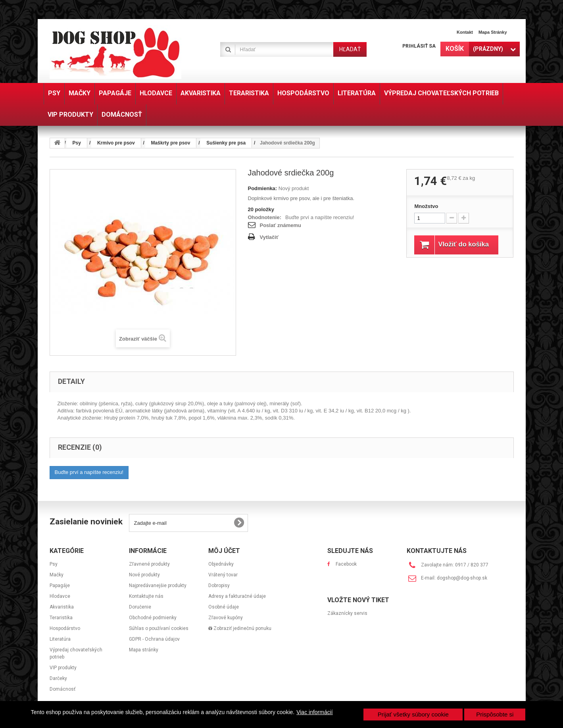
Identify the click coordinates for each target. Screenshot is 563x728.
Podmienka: (263, 188)
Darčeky (58, 678)
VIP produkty (63, 668)
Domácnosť (62, 689)
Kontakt (465, 32)
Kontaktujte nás (146, 596)
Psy (54, 564)
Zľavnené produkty (149, 564)
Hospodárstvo (65, 628)
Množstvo (426, 206)
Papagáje (60, 585)
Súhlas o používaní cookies (159, 628)
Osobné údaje (224, 607)
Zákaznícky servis (347, 613)
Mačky (57, 575)
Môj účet (224, 551)
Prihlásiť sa (419, 46)
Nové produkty (144, 575)
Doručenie (140, 607)
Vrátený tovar (223, 575)
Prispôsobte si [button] (495, 714)
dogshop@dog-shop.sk (462, 578)
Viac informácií (315, 712)
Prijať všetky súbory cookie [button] (413, 714)
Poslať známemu (281, 225)
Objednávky (221, 564)
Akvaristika (62, 607)
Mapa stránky (493, 32)
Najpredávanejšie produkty (158, 585)
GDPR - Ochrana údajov (154, 639)
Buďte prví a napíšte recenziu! (320, 217)
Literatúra (60, 639)
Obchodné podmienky (153, 618)
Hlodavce (60, 596)
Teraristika (61, 618)
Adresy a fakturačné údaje (237, 596)
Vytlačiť (269, 237)
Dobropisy (219, 585)
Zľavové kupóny (226, 618)
